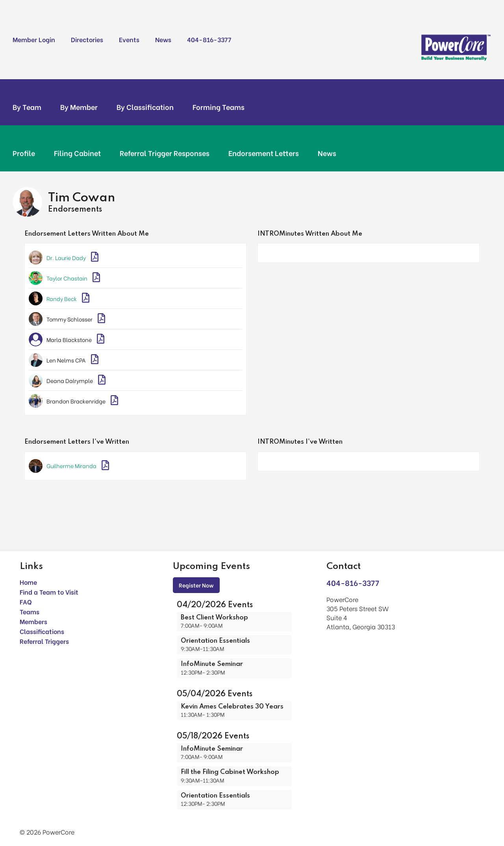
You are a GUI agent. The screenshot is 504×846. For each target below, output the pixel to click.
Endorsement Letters (264, 153)
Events (129, 39)
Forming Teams (219, 107)
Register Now (196, 585)
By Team (27, 107)
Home (28, 582)
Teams (30, 611)
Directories (87, 39)
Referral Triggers (44, 641)
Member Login (34, 39)
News (163, 39)
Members (33, 621)
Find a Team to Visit (49, 592)
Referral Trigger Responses (165, 153)
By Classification (145, 107)
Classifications (42, 631)
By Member (79, 107)
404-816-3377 (209, 39)
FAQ (26, 601)
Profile (24, 153)
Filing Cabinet (77, 153)
